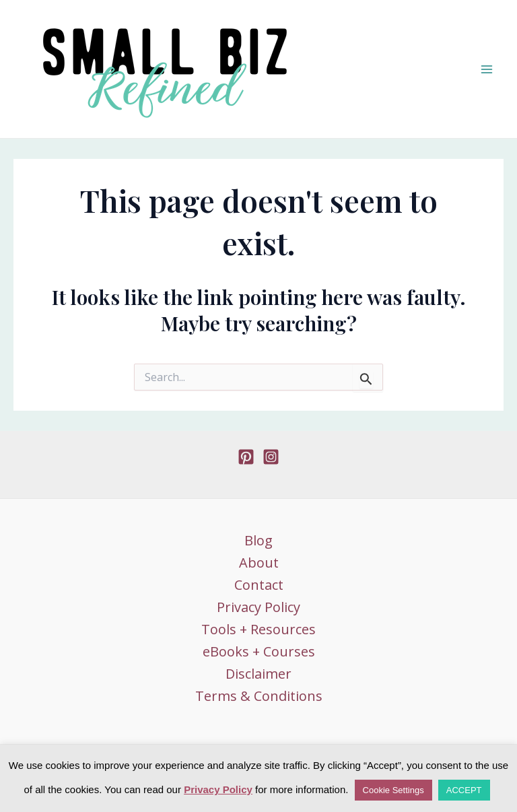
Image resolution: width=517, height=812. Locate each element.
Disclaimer (258, 674)
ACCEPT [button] (464, 790)
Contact (259, 585)
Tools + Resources (258, 629)
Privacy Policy (258, 607)
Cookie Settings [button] (393, 790)
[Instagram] (271, 457)
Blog (258, 540)
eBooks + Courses (259, 651)
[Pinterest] (246, 457)
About (259, 563)
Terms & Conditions (259, 696)
